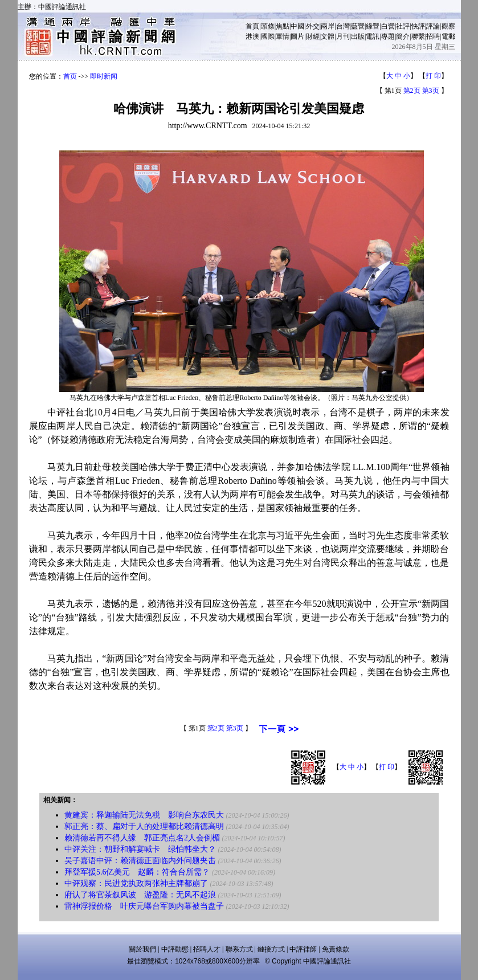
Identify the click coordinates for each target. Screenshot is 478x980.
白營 (388, 26)
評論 (433, 26)
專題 (388, 36)
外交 (313, 26)
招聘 (433, 36)
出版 (358, 36)
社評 (403, 26)
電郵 (448, 36)
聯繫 (418, 36)
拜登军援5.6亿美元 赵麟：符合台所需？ (137, 872)
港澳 (252, 36)
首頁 (252, 26)
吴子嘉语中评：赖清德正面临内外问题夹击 (140, 861)
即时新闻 (104, 76)
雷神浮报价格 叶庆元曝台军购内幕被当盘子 (144, 906)
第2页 (412, 91)
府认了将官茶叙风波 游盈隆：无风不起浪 (140, 895)
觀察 (448, 26)
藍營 (358, 26)
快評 (418, 26)
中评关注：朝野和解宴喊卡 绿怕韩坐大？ (140, 849)
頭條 (268, 26)
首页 (70, 76)
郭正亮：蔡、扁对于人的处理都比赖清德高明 (144, 826)
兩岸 (328, 26)
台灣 (343, 26)
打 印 (433, 76)
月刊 (343, 36)
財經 (313, 36)
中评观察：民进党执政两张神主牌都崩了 (136, 883)
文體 (328, 36)
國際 (268, 36)
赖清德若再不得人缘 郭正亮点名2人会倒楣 (142, 838)
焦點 (283, 26)
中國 (297, 26)
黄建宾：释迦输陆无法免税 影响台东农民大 (144, 815)
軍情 (283, 36)
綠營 (373, 26)
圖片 (297, 36)
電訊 (373, 36)
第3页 (431, 91)
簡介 (403, 36)
